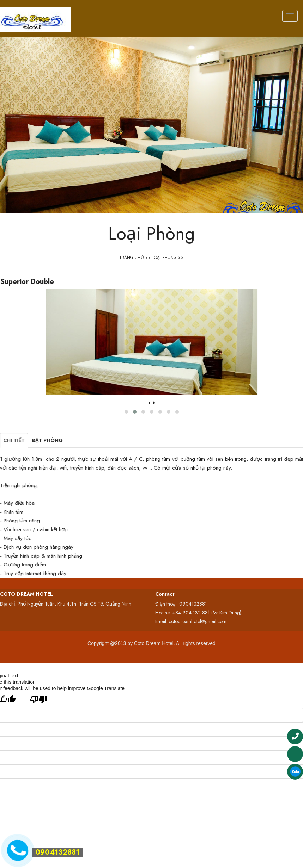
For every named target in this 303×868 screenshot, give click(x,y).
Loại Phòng (165, 258)
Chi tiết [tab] (37, 451)
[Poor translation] (38, 700)
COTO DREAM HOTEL (26, 594)
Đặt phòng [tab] (65, 451)
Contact (165, 594)
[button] (133, 411)
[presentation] (150, 403)
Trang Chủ (132, 258)
